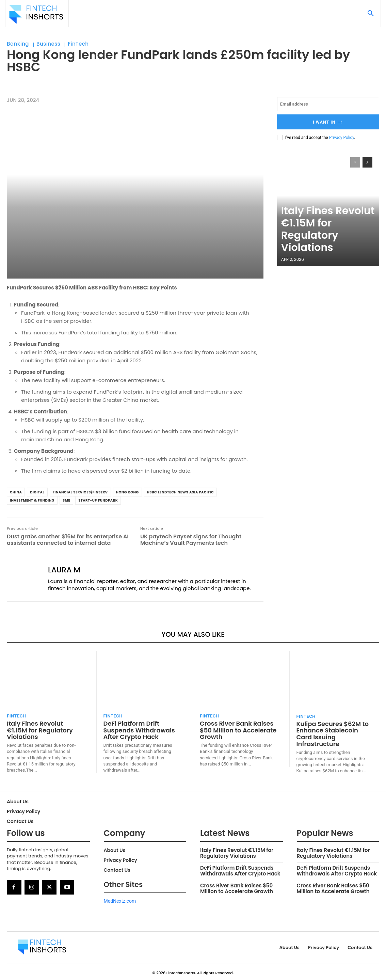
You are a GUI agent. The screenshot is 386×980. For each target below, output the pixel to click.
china (16, 492)
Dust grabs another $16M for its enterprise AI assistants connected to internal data (68, 540)
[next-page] (367, 161)
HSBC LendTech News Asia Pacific (181, 492)
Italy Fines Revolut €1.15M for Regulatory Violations (325, 245)
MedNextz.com (120, 899)
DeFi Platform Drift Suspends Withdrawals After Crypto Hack (137, 729)
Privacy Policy (342, 136)
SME (66, 500)
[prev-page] (355, 161)
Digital (37, 492)
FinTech (78, 44)
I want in (328, 121)
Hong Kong (127, 492)
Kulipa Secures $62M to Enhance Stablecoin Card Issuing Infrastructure (334, 730)
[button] (371, 14)
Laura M (64, 570)
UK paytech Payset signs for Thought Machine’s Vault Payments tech (191, 540)
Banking (18, 44)
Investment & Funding (32, 500)
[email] (328, 104)
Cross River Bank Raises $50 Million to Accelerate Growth (236, 729)
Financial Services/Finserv (80, 492)
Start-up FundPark (98, 500)
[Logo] (36, 14)
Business (48, 44)
